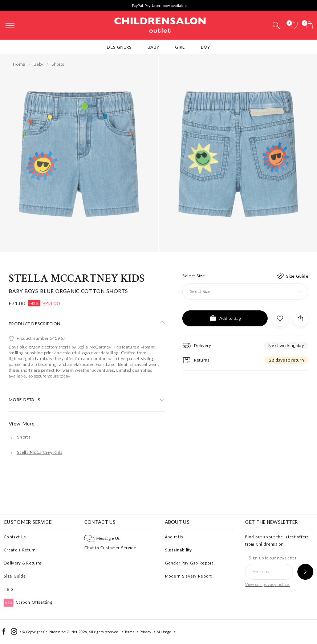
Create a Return (20, 550)
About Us (174, 537)
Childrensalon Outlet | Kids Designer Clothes (160, 24)
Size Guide (15, 576)
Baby (153, 47)
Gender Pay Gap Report (189, 563)
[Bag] (309, 25)
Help (8, 589)
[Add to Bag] (225, 318)
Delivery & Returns (23, 563)
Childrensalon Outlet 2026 (65, 632)
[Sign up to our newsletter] (305, 572)
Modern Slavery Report (188, 576)
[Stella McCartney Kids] (35, 452)
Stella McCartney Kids (77, 279)
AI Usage (164, 632)
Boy (206, 47)
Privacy (145, 632)
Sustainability (178, 550)
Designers (119, 47)
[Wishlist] (294, 25)
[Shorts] (19, 437)
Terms (129, 632)
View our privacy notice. (267, 584)
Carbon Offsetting (28, 602)
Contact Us (15, 537)
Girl (180, 47)
